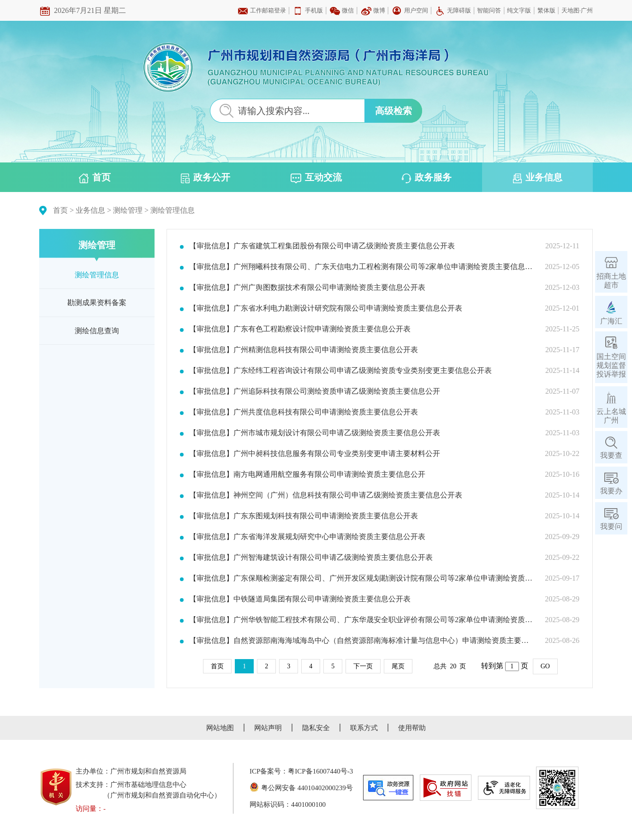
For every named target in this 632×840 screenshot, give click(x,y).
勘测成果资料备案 (97, 303)
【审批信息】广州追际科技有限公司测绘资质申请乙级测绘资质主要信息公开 (315, 391)
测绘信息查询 (97, 331)
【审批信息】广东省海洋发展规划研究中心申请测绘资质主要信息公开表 (307, 537)
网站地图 (220, 728)
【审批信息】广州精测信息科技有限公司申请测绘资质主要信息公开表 (304, 350)
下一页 (363, 666)
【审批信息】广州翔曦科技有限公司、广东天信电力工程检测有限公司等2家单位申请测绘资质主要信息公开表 (361, 267)
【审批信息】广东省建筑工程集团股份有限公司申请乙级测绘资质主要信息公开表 (322, 246)
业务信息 (538, 178)
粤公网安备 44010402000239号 (301, 788)
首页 (95, 178)
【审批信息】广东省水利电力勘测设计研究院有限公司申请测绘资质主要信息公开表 (326, 308)
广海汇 (611, 321)
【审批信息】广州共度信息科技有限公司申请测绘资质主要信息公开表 (304, 412)
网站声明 (268, 728)
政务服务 (427, 178)
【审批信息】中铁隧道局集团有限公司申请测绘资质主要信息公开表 (300, 599)
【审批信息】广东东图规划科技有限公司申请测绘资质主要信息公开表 (304, 516)
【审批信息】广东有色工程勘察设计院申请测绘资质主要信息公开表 (300, 329)
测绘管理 (128, 210)
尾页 (398, 666)
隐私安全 (316, 728)
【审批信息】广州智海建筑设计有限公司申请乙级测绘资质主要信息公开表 (311, 558)
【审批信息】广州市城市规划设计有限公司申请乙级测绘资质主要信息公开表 (315, 433)
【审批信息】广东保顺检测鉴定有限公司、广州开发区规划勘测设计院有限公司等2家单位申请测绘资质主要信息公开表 (361, 578)
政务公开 (206, 178)
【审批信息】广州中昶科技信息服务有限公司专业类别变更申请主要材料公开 (315, 454)
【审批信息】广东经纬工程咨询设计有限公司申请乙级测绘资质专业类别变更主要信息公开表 (340, 371)
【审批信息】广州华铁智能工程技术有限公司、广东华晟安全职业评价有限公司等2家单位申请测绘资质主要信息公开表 (361, 620)
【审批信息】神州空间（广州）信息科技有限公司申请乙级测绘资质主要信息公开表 (326, 495)
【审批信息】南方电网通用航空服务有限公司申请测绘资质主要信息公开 (307, 474)
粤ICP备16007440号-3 (320, 771)
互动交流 (316, 178)
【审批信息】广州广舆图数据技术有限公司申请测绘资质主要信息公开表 (307, 288)
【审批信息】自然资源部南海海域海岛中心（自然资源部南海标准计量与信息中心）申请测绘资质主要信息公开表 (361, 641)
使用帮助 (412, 728)
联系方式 (364, 728)
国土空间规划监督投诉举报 (611, 365)
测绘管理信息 (173, 210)
